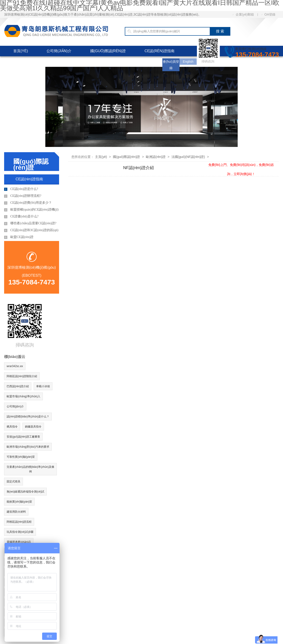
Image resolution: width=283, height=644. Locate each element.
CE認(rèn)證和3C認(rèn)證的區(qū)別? (31, 231)
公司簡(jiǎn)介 (59, 51)
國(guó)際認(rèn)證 (108, 51)
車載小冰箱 (43, 386)
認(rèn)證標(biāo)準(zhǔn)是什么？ (28, 417)
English (188, 62)
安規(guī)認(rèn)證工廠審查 (23, 437)
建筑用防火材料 (16, 512)
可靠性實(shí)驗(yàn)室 (21, 457)
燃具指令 (12, 427)
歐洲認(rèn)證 (156, 157)
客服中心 (78, 61)
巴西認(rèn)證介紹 (18, 386)
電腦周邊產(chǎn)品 (19, 542)
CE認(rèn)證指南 (159, 51)
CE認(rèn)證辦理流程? (23, 196)
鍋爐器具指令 (33, 427)
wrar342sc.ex (15, 366)
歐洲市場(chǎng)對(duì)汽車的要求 (28, 447)
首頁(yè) (21, 51)
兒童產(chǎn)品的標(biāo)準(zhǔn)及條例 (30, 469)
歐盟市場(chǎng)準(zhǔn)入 (23, 396)
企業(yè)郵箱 (243, 14)
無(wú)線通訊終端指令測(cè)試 (25, 492)
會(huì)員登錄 (171, 65)
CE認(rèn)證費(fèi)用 (33, 61)
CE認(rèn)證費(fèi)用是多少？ (28, 203)
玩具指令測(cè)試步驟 (20, 532)
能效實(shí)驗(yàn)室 (19, 502)
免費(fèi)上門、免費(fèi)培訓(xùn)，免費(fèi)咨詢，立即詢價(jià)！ (241, 165)
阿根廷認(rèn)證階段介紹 (22, 376)
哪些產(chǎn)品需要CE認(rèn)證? (30, 223)
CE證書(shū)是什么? (21, 216)
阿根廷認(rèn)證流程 (19, 522)
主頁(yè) (101, 157)
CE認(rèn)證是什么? (21, 189)
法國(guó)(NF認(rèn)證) (188, 157)
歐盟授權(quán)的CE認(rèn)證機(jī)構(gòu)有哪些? (31, 210)
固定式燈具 (14, 482)
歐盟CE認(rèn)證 (19, 237)
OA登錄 (268, 14)
